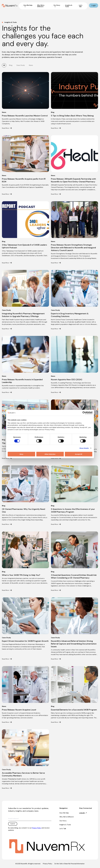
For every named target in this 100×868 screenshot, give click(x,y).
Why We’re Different (67, 817)
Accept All (79, 454)
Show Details (84, 448)
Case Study (21, 65)
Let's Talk (63, 829)
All (4, 65)
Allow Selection (50, 454)
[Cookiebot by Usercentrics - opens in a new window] (84, 413)
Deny (21, 454)
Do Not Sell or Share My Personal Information (69, 864)
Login (94, 5)
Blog (11, 65)
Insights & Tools (65, 825)
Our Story (63, 821)
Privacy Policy (37, 828)
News (31, 65)
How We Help (64, 813)
